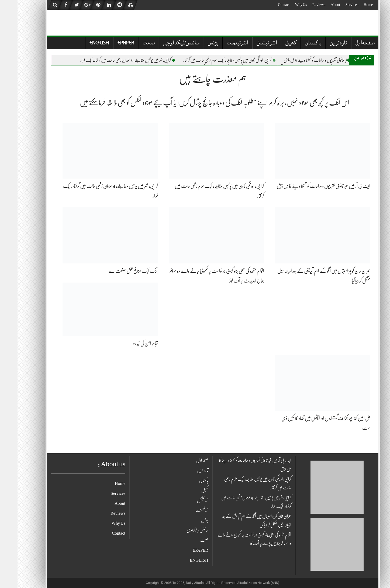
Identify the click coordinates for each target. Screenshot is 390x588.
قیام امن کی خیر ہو (128, 343)
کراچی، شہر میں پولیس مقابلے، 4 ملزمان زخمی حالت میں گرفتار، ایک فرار (110, 60)
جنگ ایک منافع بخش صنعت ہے (116, 271)
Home (351, 5)
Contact (266, 5)
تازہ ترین (321, 44)
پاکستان (296, 44)
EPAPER (108, 44)
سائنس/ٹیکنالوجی (164, 44)
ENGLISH (82, 44)
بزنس (196, 44)
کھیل (273, 44)
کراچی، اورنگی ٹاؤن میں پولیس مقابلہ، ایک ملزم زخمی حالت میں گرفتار (212, 60)
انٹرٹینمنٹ (220, 44)
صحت (131, 44)
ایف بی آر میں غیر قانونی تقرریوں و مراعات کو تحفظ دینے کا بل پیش (310, 60)
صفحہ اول (347, 44)
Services (334, 5)
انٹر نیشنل (249, 44)
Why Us (284, 5)
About (318, 5)
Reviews (301, 5)
